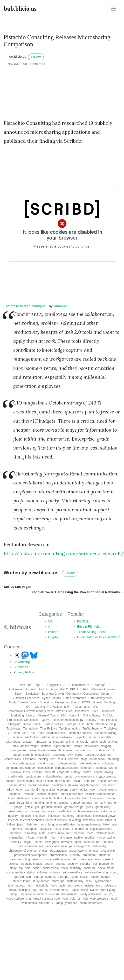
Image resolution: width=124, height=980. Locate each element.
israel (108, 820)
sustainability (75, 881)
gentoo (75, 803)
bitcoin (78, 746)
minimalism (16, 838)
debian (77, 781)
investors (89, 820)
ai (90, 737)
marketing (30, 833)
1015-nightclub (52, 685)
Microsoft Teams (48, 716)
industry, (13, 816)
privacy (94, 851)
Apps (54, 689)
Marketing (17, 716)
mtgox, (28, 842)
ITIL (95, 707)
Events (53, 632)
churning (113, 759)
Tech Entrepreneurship (101, 724)
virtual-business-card (47, 899)
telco (99, 886)
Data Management (100, 698)
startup (38, 877)
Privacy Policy (24, 672)
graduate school (52, 807)
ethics (84, 790)
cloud (42, 763)
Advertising (22, 662)
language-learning (89, 824)
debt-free (90, 781)
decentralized (17, 785)
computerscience (107, 768)
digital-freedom (90, 785)
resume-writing (20, 859)
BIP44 (85, 689)
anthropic (82, 742)
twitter (94, 890)
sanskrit (108, 859)
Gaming (40, 707)
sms (28, 868)
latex (106, 824)
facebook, (15, 794)
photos (43, 851)
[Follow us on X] (17, 655)
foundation (97, 798)
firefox (58, 798)
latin (114, 824)
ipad (100, 820)
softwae (42, 872)
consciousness (21, 772)
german (87, 803)
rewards (38, 859)
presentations (78, 851)
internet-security (57, 820)
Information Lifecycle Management (31, 711)
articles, (113, 742)
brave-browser (48, 750)
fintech (36, 798)
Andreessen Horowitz (22, 689)
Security (91, 720)
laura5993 (61, 306)
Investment (82, 711)
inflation (26, 816)
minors (30, 838)
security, (85, 864)
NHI (64, 716)
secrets (61, 864)
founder (111, 798)
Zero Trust (29, 733)
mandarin (15, 833)
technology (75, 886)
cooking (37, 772)
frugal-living (24, 803)
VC (51, 621)
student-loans (21, 881)
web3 (114, 899)
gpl (37, 807)
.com (22, 685)
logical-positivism (101, 829)
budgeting (59, 755)
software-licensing (96, 872)
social (37, 868)
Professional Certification (23, 720)
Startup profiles (53, 724)
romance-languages (58, 859)
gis (110, 803)
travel (75, 890)
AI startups (98, 685)
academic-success (80, 733)
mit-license (65, 838)
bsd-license (102, 750)
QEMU (46, 720)
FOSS (86, 702)
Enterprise (62, 702)
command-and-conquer (21, 768)
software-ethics (72, 872)
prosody (75, 855)
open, (78, 842)
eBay (10, 790)
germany (100, 803)
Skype (27, 724)
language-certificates (62, 824)
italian (11, 824)
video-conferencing (18, 899)
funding (39, 803)
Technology (30, 729)
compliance (45, 768)
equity (74, 790)
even (93, 790)
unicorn (54, 894)
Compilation (91, 694)
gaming (64, 803)
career (79, 755)
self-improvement (104, 864)
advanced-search (63, 737)
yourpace (71, 903)
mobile (79, 838)
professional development (31, 855)
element (62, 790)
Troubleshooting (70, 729)
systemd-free (103, 881)
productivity (108, 851)
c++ (70, 755)
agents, (81, 737)
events (113, 790)
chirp (84, 759)
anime (70, 742)
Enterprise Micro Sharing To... (26, 306)
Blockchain (33, 694)
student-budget (100, 877)
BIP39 (74, 689)
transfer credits (59, 890)
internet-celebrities (32, 820)
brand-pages (18, 750)
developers (59, 785)
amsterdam (56, 742)
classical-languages (23, 763)
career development (99, 755)
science (14, 864)
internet (13, 820)
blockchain (91, 746)
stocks (84, 877)
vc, (111, 894)
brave (32, 750)
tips (35, 890)
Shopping (14, 724)
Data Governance (75, 698)
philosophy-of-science (23, 851)
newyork (67, 842)
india (104, 811)
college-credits (67, 763)
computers (87, 768)
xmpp (59, 903)
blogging (106, 746)
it (115, 820)
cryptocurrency (85, 777)
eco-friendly (32, 790)
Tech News (14, 729)
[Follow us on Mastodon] (26, 655)
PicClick (83, 621)
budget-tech (43, 755)
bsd (90, 750)
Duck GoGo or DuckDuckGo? (99, 637)
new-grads (52, 842)
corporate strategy (69, 772)
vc (105, 894)
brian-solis (66, 750)
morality (16, 842)
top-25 (43, 890)
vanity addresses (91, 894)
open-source (92, 842)
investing (75, 820)
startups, (63, 877)
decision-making (39, 785)
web (85, 899)
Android (44, 689)
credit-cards (16, 777)
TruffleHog (111, 729)
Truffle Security (92, 729)
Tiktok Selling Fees (91, 632)
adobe (46, 737)
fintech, (47, 798)
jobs (43, 824)
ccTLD (62, 759)
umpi (14, 894)
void (65, 899)
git (116, 803)
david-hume (63, 781)
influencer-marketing (61, 816)
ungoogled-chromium (33, 894)
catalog (43, 759)
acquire (17, 737)
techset (89, 886)
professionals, (59, 855)
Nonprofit (74, 716)
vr (79, 899)
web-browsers (99, 899)
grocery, (35, 811)
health (61, 811)
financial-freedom (72, 794)
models (90, 838)
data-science (45, 781)
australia (46, 746)
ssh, (29, 877)
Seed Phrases (107, 720)
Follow (36, 57)
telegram (110, 886)
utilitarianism (69, 894)
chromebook (97, 759)
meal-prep (65, 833)
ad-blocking (32, 737)
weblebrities (29, 903)
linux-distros (80, 829)
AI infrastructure (79, 685)
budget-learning (23, 755)
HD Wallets (55, 707)
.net (30, 685)
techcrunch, (58, 886)
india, (113, 811)
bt (113, 750)
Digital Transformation (23, 702)
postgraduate (59, 851)
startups (51, 877)
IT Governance (81, 707)
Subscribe (21, 667)
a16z (41, 733)
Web (17, 733)
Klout (95, 711)
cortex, (87, 772)
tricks (84, 890)
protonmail (89, 855)
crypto (69, 777)
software (55, 872)
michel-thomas (105, 833)
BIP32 (64, 689)
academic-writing (106, 733)
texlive (13, 890)
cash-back (30, 759)
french (11, 803)
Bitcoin (19, 694)
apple (94, 742)
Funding (109, 702)
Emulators (46, 702)
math (42, 833)
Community (74, 694)
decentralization (108, 781)
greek (89, 807)
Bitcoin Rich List (89, 626)
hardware (48, 811)
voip (73, 899)
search (49, 864)
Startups (71, 724)
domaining (108, 785)
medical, (79, 833)
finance (41, 794)
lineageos (31, 829)
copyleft (50, 772)
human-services (88, 811)
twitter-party (108, 890)
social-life (90, 868)
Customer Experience (26, 698)
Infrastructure (64, 711)
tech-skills (42, 886)
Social (37, 724)
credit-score (33, 777)
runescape (85, 859)
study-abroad (41, 881)
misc (53, 838)
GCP (29, 707)
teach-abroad (17, 886)
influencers (84, 816)
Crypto (53, 637)
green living (103, 807)
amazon (28, 742)
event (102, 790)
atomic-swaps (29, 746)
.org (37, 685)
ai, (95, 737)
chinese (73, 759)
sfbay (13, 868)
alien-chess (13, 742)
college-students (89, 763)
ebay (19, 790)
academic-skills (56, 733)
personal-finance (56, 846)
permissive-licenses (31, 846)
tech (30, 886)
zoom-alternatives (91, 903)
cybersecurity (25, 781)
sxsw (89, 881)
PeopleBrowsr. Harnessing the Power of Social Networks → (78, 592)
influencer (39, 816)
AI (50, 626)
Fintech (97, 702)
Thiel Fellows (48, 729)
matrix (52, 833)
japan (21, 824)
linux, (67, 829)
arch (103, 742)
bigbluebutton (62, 746)
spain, (114, 872)
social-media (106, 868)
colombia (108, 763)
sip (21, 868)
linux (58, 829)
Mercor (31, 716)
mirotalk (42, 838)
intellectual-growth (105, 816)
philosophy (99, 846)
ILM (67, 707)
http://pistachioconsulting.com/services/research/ (64, 553)
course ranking (104, 772)
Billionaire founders (103, 689)
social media (51, 868)
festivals (29, 794)
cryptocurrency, (106, 777)
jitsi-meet (32, 824)
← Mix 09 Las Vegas (16, 587)
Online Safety (91, 716)
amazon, (41, 742)
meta (90, 833)
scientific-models (32, 864)
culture (10, 781)
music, (39, 842)
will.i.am (45, 903)
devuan (73, 785)
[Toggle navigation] (114, 9)
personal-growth (80, 846)
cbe (53, 759)
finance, (53, 794)
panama (108, 842)
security (72, 864)
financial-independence (100, 794)
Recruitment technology (68, 720)
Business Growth (53, 694)
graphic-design (74, 807)
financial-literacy (19, 798)
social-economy (71, 868)
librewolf (17, 829)
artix (15, 746)
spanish (19, 877)
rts (75, 859)
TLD (81, 724)
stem (75, 877)
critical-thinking (53, 777)
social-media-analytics (20, 872)
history (72, 811)
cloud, (51, 763)
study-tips (58, 881)
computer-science (67, 768)
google (18, 807)
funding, (52, 803)
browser (80, 750)
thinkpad (24, 890)
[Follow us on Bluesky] (34, 655)
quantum (104, 855)
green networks (17, 811)
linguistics (46, 829)
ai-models (105, 737)
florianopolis (72, 798)
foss (85, 798)
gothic (29, 807)
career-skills (13, 759)
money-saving (106, 838)
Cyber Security (52, 698)
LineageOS (108, 711)
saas (98, 859)
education (48, 790)
